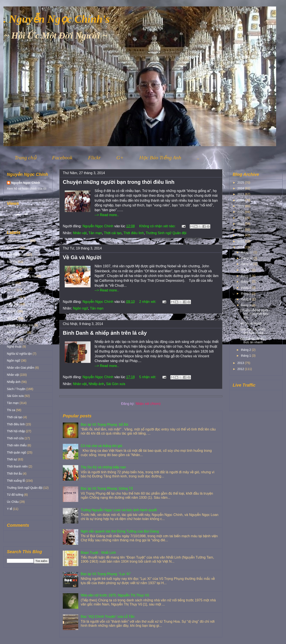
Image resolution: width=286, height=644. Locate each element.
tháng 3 (246, 305)
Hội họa (12, 318)
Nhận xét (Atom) (148, 404)
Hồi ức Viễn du (17, 332)
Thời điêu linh (134, 233)
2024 (241, 188)
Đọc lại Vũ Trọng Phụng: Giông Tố (107, 488)
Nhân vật (80, 233)
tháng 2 (246, 350)
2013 (241, 363)
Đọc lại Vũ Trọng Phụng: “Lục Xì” (106, 574)
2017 (241, 229)
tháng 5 (246, 293)
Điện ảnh (13, 297)
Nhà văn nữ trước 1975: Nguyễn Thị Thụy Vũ (115, 595)
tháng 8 (246, 276)
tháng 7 (246, 282)
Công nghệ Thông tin (21, 276)
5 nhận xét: (148, 377)
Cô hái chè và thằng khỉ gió (101, 446)
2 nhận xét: (148, 302)
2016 (241, 235)
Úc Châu (13, 502)
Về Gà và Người (82, 257)
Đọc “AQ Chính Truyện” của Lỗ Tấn (108, 617)
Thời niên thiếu (17, 445)
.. (198, 158)
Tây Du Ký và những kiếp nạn (103, 467)
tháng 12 (247, 252)
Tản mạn (95, 233)
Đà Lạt (11, 290)
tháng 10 (247, 264)
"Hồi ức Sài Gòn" (18, 241)
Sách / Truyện (16, 389)
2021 (241, 206)
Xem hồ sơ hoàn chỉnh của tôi (27, 189)
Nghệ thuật (14, 347)
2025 (241, 183)
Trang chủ (25, 158)
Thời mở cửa (15, 438)
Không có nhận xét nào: (158, 226)
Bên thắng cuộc (17, 269)
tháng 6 (246, 288)
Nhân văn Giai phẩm (21, 368)
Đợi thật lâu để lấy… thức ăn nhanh (254, 341)
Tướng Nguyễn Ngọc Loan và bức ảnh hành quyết (119, 510)
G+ (120, 158)
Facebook (62, 158)
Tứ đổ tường (15, 495)
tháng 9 (246, 270)
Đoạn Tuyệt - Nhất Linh (98, 553)
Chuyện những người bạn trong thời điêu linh (119, 182)
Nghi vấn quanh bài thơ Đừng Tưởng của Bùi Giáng (120, 531)
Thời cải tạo (113, 233)
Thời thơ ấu (14, 474)
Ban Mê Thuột (16, 255)
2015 (241, 241)
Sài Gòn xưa (116, 384)
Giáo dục (13, 304)
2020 (241, 212)
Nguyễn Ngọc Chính (26, 183)
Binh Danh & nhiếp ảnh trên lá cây (105, 333)
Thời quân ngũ (17, 452)
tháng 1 (246, 356)
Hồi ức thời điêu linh (20, 325)
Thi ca (11, 410)
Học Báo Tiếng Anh (160, 158)
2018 (241, 224)
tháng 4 (246, 299)
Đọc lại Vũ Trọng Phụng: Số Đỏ (104, 425)
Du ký (11, 283)
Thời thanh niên (17, 466)
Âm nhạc (13, 248)
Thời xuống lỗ (16, 481)
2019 (241, 218)
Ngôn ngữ (80, 308)
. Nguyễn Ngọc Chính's (57, 19)
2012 (241, 369)
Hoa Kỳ (12, 311)
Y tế (9, 509)
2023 (241, 194)
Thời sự (12, 459)
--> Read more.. (107, 215)
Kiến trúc (13, 339)
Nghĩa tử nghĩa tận (19, 354)
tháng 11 (247, 258)
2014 (241, 247)
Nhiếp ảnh (96, 384)
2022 (241, 200)
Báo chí (12, 262)
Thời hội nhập (16, 431)
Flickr (95, 158)
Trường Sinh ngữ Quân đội (166, 233)
